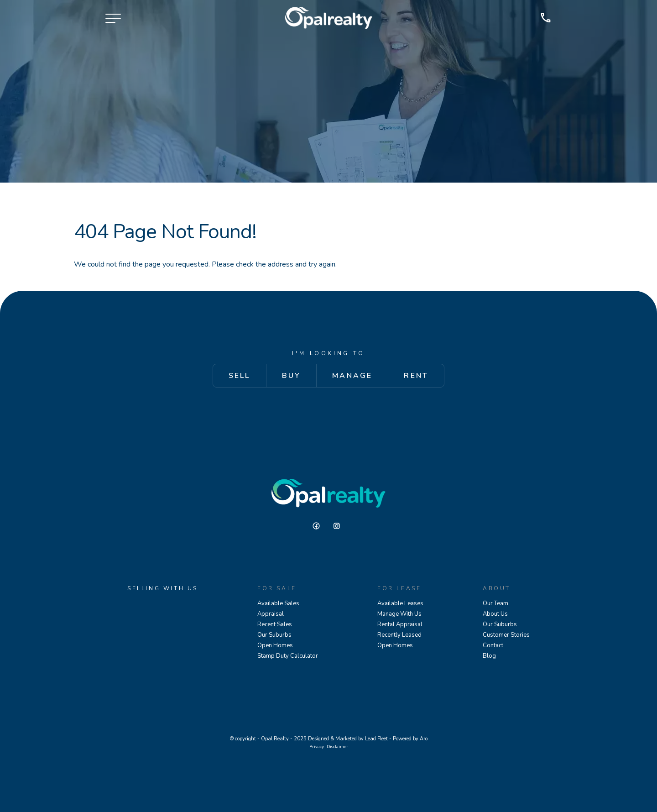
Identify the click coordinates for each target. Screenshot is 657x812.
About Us (495, 614)
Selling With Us (163, 588)
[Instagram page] (339, 526)
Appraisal (271, 614)
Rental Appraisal (400, 624)
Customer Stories (506, 635)
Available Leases (400, 603)
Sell (240, 376)
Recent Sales (275, 624)
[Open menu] (113, 18)
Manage (352, 376)
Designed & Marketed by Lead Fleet (348, 739)
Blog (489, 656)
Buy (292, 376)
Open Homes (275, 645)
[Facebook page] (320, 526)
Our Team (495, 603)
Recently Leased (399, 635)
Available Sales (278, 603)
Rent (416, 376)
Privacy (317, 747)
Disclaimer (337, 747)
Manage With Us (399, 614)
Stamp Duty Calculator (288, 656)
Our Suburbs (274, 635)
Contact (493, 645)
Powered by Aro (410, 739)
